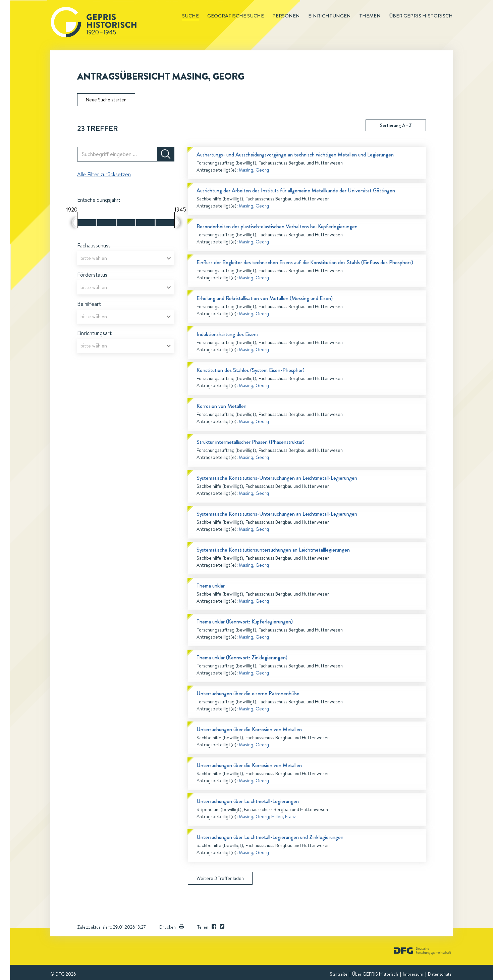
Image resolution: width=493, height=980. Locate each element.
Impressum (413, 974)
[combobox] (126, 258)
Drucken (172, 927)
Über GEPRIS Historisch (375, 974)
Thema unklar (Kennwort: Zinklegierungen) (242, 658)
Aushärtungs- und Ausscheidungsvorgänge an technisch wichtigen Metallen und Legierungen (295, 155)
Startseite (339, 974)
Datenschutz (440, 974)
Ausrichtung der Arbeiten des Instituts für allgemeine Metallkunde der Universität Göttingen (296, 191)
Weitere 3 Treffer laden (220, 878)
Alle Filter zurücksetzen (104, 174)
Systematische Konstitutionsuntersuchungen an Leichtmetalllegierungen (273, 550)
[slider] (75, 223)
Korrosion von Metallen (222, 406)
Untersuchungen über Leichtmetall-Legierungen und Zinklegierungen (270, 837)
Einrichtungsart (94, 333)
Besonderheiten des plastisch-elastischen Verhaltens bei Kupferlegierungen (277, 226)
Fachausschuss (94, 245)
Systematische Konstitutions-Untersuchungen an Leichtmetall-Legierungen (277, 478)
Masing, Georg (254, 170)
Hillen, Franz (284, 816)
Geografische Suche (236, 16)
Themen (370, 16)
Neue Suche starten (106, 100)
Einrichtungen (330, 16)
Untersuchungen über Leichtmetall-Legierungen (248, 801)
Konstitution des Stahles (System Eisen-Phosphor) (251, 370)
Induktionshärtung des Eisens (228, 334)
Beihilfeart (89, 304)
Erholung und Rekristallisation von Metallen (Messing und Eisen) (265, 298)
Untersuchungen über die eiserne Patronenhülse (248, 693)
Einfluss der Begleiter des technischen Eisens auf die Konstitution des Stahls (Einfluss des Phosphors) (305, 262)
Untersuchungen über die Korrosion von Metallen (249, 729)
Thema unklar (211, 586)
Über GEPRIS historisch (421, 16)
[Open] (169, 258)
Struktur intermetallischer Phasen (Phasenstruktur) (251, 442)
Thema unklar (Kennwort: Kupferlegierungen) (245, 622)
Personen (286, 16)
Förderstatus (92, 275)
